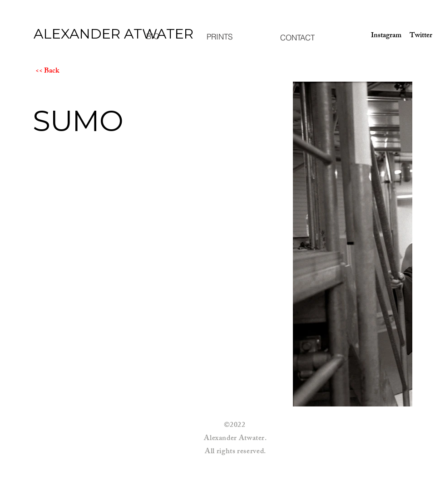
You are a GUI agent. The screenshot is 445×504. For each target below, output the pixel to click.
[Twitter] (421, 36)
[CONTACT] (297, 37)
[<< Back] (68, 72)
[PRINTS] (219, 36)
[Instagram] (383, 36)
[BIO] (153, 36)
